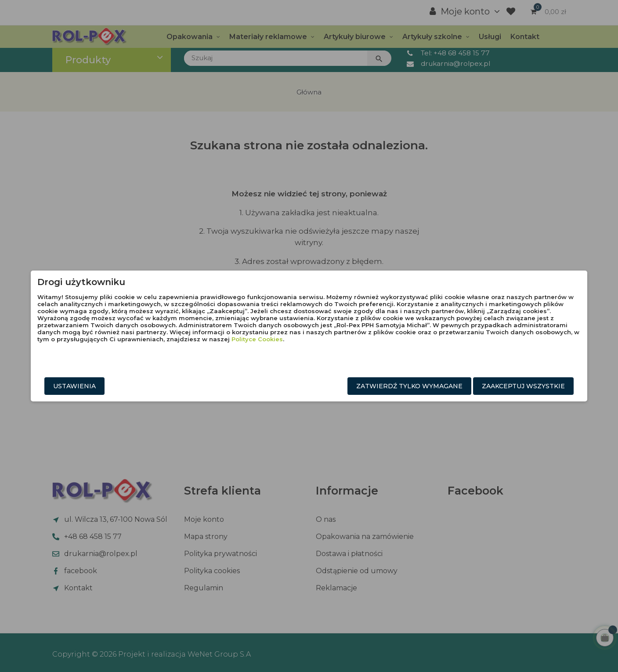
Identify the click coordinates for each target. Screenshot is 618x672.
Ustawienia (139, 386)
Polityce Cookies (367, 353)
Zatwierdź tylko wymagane (346, 386)
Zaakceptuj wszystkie (460, 386)
